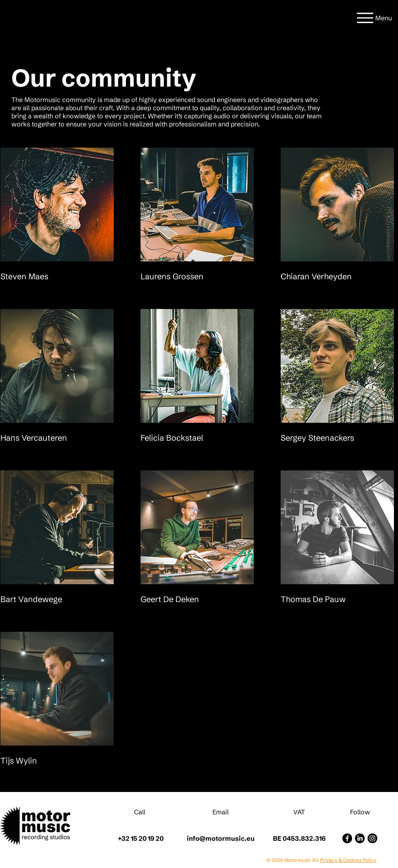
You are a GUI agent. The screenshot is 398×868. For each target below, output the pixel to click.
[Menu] (373, 18)
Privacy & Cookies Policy (348, 860)
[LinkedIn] (360, 838)
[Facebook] (347, 838)
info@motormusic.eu (221, 838)
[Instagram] (372, 838)
